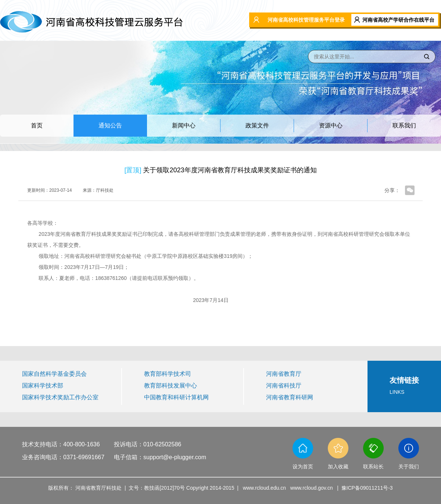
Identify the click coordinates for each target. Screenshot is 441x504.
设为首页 (303, 467)
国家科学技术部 (43, 386)
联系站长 (373, 467)
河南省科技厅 (284, 386)
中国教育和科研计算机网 (176, 397)
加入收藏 (338, 467)
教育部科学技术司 (168, 374)
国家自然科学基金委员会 (54, 374)
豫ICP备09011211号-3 (367, 488)
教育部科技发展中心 (171, 386)
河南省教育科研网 (290, 397)
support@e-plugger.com (175, 457)
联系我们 (404, 125)
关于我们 (409, 467)
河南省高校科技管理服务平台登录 (306, 20)
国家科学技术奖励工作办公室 (60, 397)
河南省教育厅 (284, 374)
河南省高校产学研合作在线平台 (398, 20)
